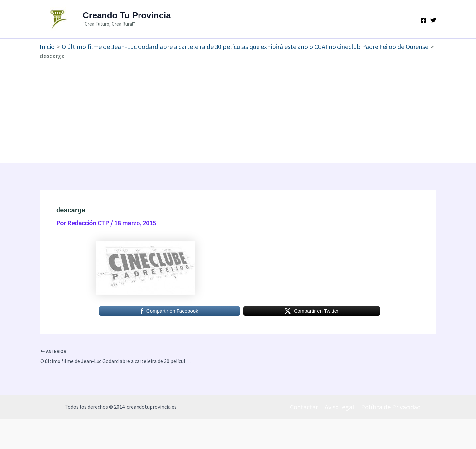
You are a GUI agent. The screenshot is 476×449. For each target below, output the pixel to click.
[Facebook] (423, 20)
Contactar (304, 407)
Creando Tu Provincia (127, 15)
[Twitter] (433, 20)
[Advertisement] (238, 110)
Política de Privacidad (391, 407)
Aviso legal (339, 407)
